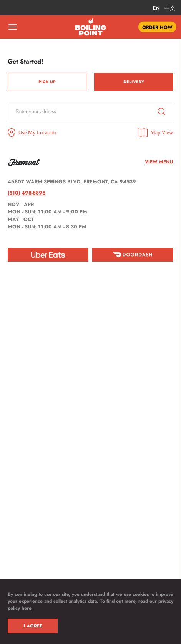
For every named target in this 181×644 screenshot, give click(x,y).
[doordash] (133, 255)
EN (156, 8)
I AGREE (33, 626)
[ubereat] (48, 255)
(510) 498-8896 (27, 193)
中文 (170, 8)
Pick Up (47, 82)
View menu (159, 162)
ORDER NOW (157, 27)
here (26, 608)
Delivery (134, 82)
